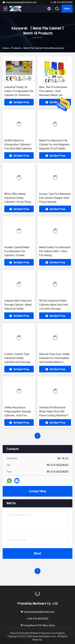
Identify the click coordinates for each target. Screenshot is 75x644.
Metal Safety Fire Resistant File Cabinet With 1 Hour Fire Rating (55, 251)
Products (16, 48)
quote (67, 9)
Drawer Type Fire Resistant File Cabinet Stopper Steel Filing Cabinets (55, 198)
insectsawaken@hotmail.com (20, 2)
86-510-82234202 (61, 2)
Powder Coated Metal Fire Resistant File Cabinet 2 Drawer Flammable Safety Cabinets (17, 255)
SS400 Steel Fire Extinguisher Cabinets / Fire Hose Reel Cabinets (18, 145)
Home (6, 48)
